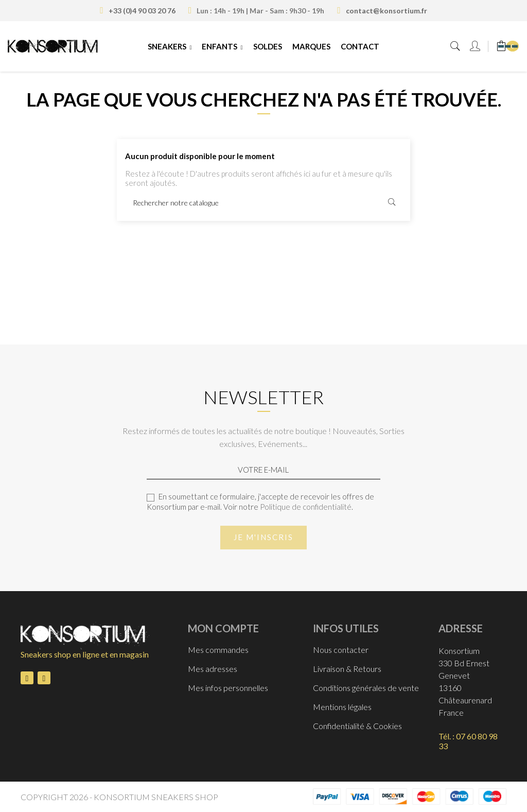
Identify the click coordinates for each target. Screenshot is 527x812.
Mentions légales (342, 707)
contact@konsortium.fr (387, 11)
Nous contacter (341, 650)
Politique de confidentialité (306, 507)
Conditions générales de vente (366, 688)
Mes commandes (218, 650)
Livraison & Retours (347, 669)
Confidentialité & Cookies (357, 726)
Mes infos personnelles (228, 688)
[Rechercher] (263, 202)
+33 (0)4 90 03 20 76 (142, 11)
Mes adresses (213, 669)
